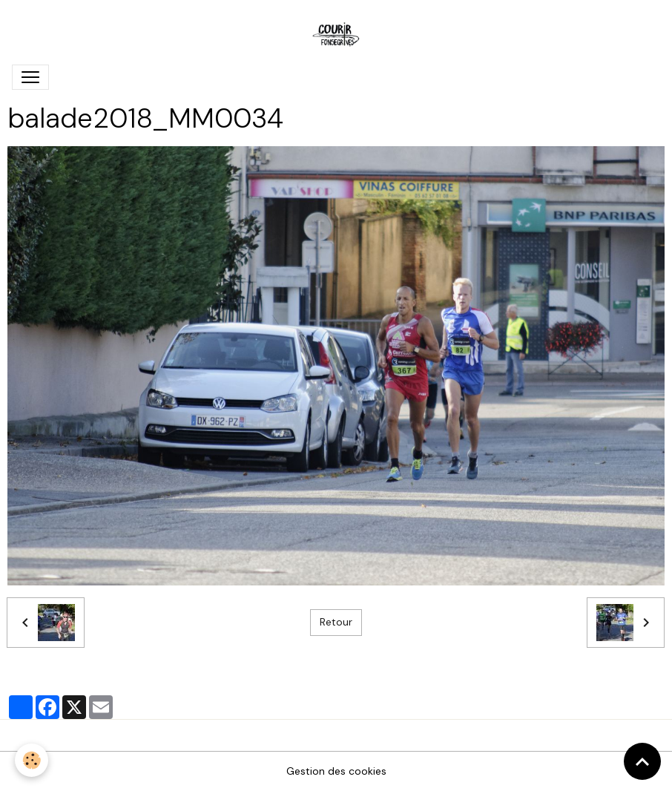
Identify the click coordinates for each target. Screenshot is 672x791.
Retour (336, 622)
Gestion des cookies (336, 771)
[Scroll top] (642, 761)
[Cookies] (32, 760)
